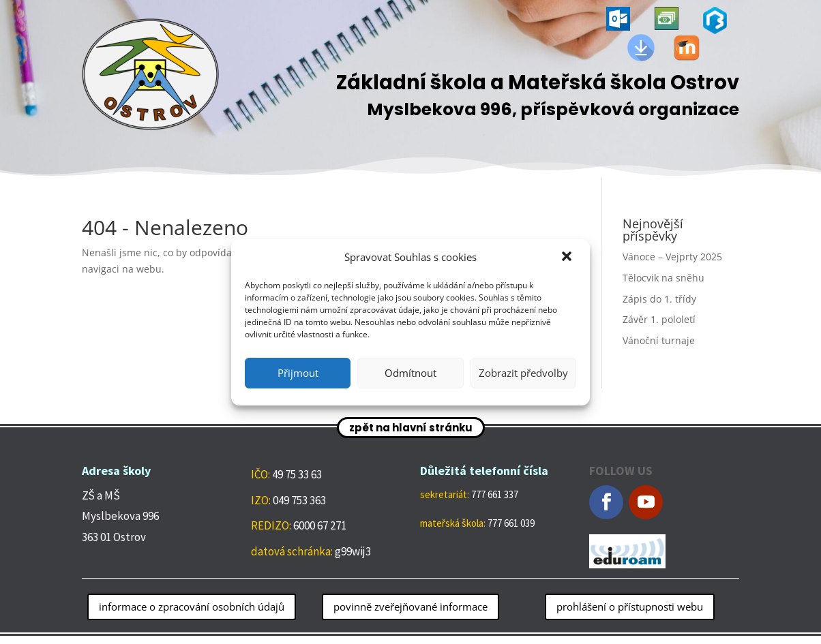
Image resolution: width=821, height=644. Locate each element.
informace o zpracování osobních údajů (192, 607)
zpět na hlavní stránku (411, 428)
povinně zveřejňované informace (411, 607)
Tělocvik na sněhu (663, 278)
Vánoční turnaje (659, 340)
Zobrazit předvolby (523, 373)
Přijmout (298, 373)
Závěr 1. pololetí (659, 319)
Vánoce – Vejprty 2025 (672, 257)
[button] (568, 258)
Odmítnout (411, 373)
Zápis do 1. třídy (659, 299)
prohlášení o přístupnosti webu (630, 607)
